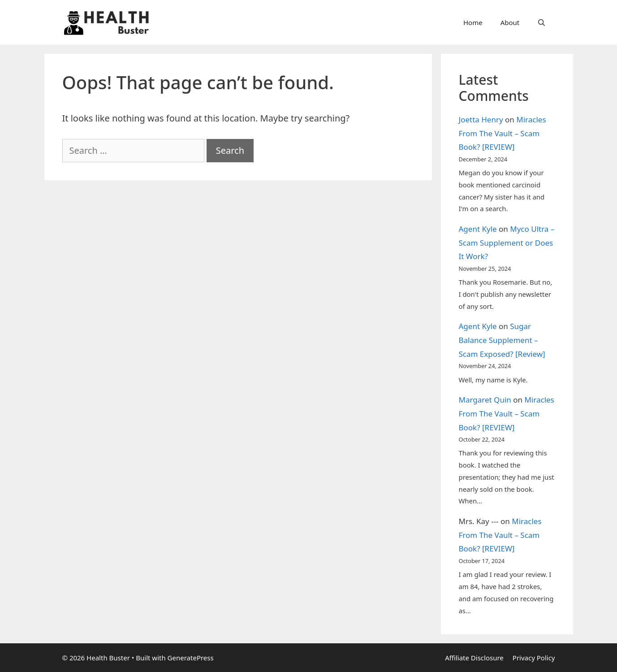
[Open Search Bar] (541, 22)
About (510, 22)
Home (473, 22)
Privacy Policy (534, 658)
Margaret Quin (485, 400)
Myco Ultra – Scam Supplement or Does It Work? (507, 243)
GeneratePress (191, 658)
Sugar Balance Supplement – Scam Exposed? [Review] (502, 340)
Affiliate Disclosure (474, 658)
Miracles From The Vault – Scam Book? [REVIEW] (503, 133)
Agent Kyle (478, 229)
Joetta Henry (481, 119)
